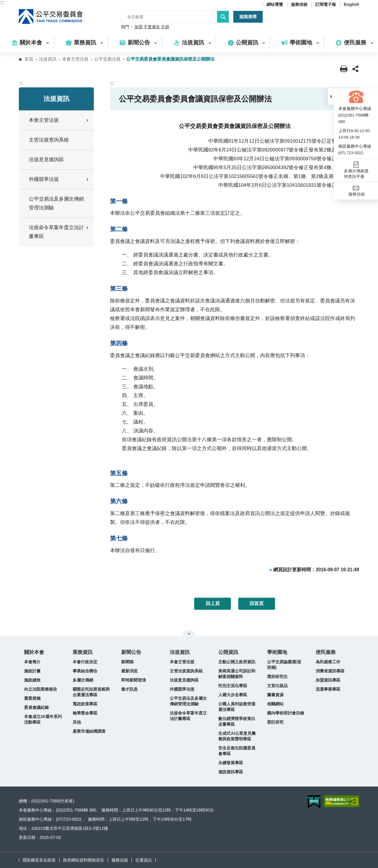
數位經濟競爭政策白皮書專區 (237, 721)
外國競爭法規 (182, 689)
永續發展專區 (231, 763)
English (352, 4)
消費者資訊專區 (330, 671)
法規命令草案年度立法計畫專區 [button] (59, 232)
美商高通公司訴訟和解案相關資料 (237, 674)
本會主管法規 (75, 59)
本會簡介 (32, 662)
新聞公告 (131, 652)
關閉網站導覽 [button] (189, 634)
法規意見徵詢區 (46, 160)
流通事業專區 (328, 689)
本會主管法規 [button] (59, 120)
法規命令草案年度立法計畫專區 (188, 716)
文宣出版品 (277, 686)
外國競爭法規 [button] (59, 179)
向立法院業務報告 (41, 689)
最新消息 (129, 671)
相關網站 (275, 704)
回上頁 (213, 603)
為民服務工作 (328, 662)
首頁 (29, 59)
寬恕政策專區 (85, 704)
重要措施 (32, 698)
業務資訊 (83, 652)
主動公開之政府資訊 (237, 662)
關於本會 (34, 652)
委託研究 (275, 722)
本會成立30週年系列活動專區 (43, 719)
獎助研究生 (277, 677)
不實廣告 (152, 27)
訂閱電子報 (326, 4)
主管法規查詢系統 (49, 140)
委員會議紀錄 (36, 707)
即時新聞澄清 (134, 680)
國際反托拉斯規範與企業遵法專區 (91, 692)
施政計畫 (32, 671)
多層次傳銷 (83, 680)
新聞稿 (127, 662)
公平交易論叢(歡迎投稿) (284, 665)
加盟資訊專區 (328, 680)
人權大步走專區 (233, 695)
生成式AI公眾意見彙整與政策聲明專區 (237, 736)
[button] (331, 96)
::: (2, 3)
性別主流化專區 (233, 686)
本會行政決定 (85, 662)
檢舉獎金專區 (85, 713)
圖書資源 (275, 695)
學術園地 (277, 652)
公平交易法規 (107, 59)
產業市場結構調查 (89, 731)
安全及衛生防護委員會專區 (237, 751)
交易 (165, 27)
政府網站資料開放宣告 (84, 860)
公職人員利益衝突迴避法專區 (237, 707)
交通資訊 (144, 860)
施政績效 (32, 680)
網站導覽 (275, 4)
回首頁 (257, 603)
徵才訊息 (129, 689)
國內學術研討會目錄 (286, 713)
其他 (77, 722)
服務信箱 (299, 4)
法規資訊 (48, 59)
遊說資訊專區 (231, 772)
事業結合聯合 (85, 671)
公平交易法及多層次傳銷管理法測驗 (56, 203)
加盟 (139, 27)
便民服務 (326, 652)
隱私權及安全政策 (39, 860)
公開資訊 (228, 652)
